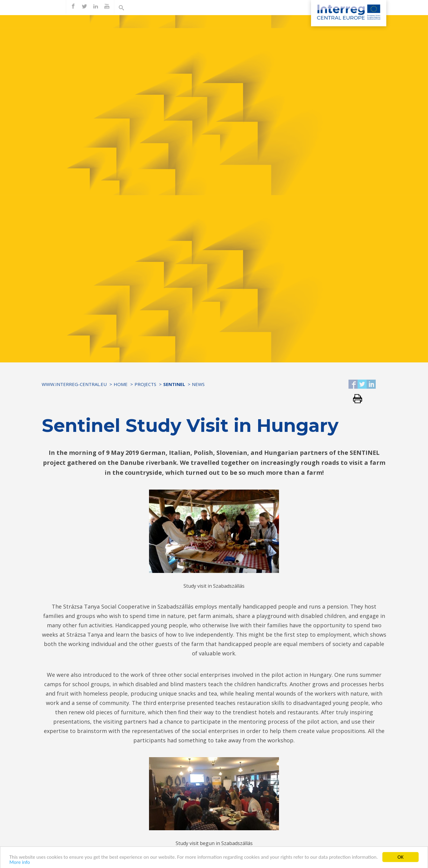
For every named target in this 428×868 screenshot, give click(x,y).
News (198, 384)
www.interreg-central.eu (74, 384)
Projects (145, 384)
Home (121, 384)
